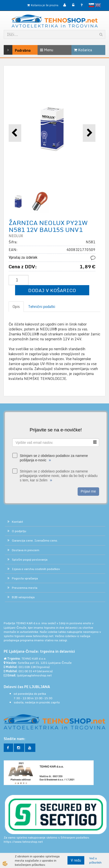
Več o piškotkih (95, 860)
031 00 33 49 (27, 671)
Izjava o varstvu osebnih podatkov (36, 569)
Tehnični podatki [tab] (42, 307)
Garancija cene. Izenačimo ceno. (35, 540)
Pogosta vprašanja (25, 578)
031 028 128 (27, 667)
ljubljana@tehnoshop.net (34, 675)
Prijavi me (88, 491)
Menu (47, 50)
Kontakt (17, 522)
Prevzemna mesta (25, 588)
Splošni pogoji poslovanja (30, 559)
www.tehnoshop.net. (40, 636)
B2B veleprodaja (23, 597)
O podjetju (19, 531)
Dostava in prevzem (26, 550)
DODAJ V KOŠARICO (52, 290)
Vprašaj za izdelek (23, 257)
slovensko (91, 5)
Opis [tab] (16, 307)
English (98, 5)
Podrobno (11, 50)
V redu (76, 860)
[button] (89, 133)
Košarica (83, 50)
